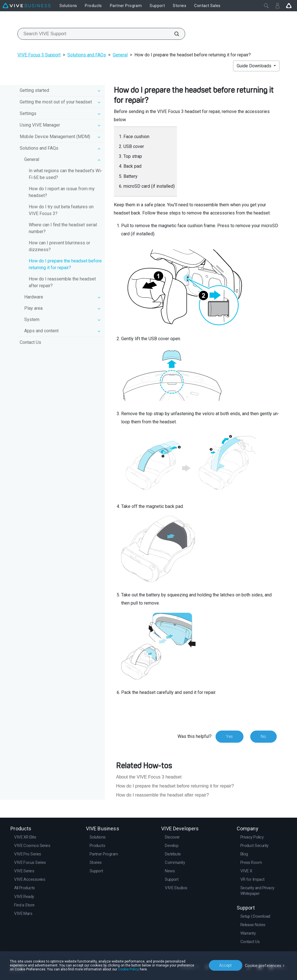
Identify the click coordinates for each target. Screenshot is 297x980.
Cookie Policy (124, 969)
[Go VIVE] (289, 6)
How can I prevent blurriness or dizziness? (59, 246)
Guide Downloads (255, 66)
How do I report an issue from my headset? (62, 192)
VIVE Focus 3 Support (39, 55)
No (263, 736)
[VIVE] (26, 6)
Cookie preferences (264, 965)
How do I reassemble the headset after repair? (62, 282)
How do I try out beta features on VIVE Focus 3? (61, 210)
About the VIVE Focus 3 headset (149, 777)
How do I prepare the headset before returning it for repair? (65, 264)
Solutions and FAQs (87, 55)
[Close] (266, 6)
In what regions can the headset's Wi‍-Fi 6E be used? (66, 174)
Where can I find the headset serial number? (63, 228)
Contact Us (30, 342)
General (120, 55)
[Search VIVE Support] (174, 34)
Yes (229, 736)
